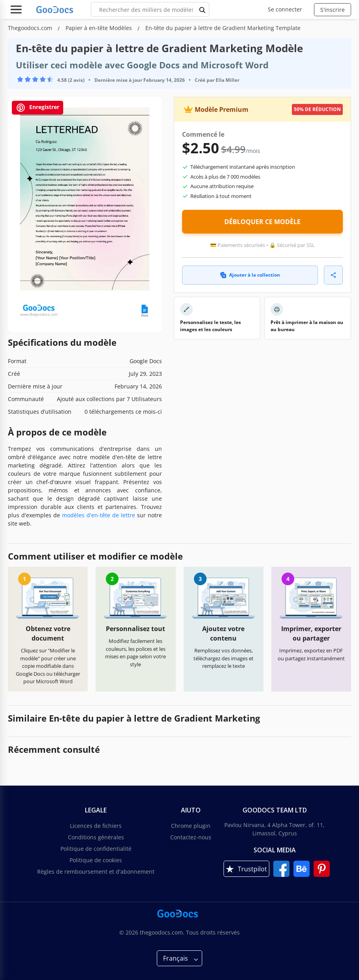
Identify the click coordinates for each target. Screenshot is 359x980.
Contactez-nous (191, 837)
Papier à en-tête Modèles (100, 28)
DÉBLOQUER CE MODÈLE (262, 222)
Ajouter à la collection (250, 275)
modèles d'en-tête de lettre (99, 515)
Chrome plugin (191, 826)
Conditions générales (96, 837)
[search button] (203, 9)
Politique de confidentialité (96, 849)
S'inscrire (333, 10)
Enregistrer (38, 108)
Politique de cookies (96, 860)
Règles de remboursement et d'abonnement (96, 872)
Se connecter (285, 9)
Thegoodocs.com (31, 28)
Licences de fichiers (96, 826)
